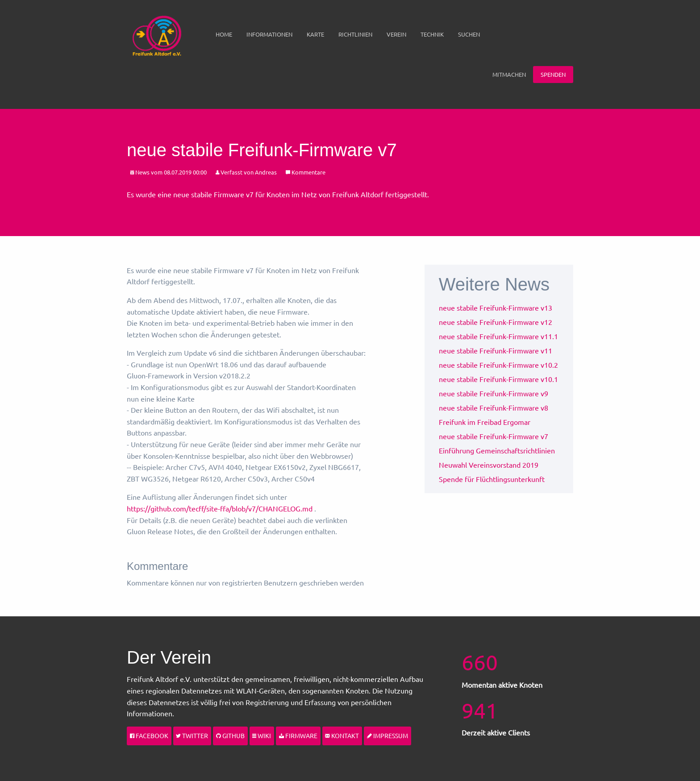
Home (224, 34)
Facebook (149, 735)
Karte (315, 34)
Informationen (269, 34)
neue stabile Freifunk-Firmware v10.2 (498, 365)
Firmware (298, 735)
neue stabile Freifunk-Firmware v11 (496, 350)
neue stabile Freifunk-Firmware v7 (494, 436)
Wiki (262, 735)
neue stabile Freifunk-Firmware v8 (494, 407)
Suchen (469, 34)
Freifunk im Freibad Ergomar (485, 422)
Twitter (192, 735)
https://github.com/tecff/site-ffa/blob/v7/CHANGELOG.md (220, 508)
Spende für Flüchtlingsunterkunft (492, 479)
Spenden (553, 74)
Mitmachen (509, 74)
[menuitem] (224, 34)
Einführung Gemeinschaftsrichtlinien (497, 450)
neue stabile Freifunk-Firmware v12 (496, 322)
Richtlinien (355, 34)
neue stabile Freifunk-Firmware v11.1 (498, 336)
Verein (396, 34)
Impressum (387, 735)
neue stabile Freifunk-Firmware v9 (494, 393)
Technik (432, 34)
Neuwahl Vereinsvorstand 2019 (489, 465)
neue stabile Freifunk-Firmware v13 (496, 307)
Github (230, 735)
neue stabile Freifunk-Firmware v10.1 (498, 379)
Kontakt (342, 735)
